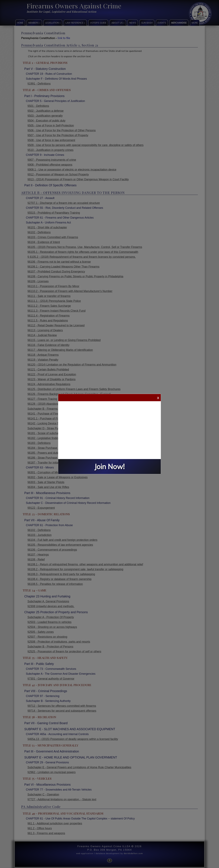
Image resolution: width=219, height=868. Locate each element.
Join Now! (109, 467)
